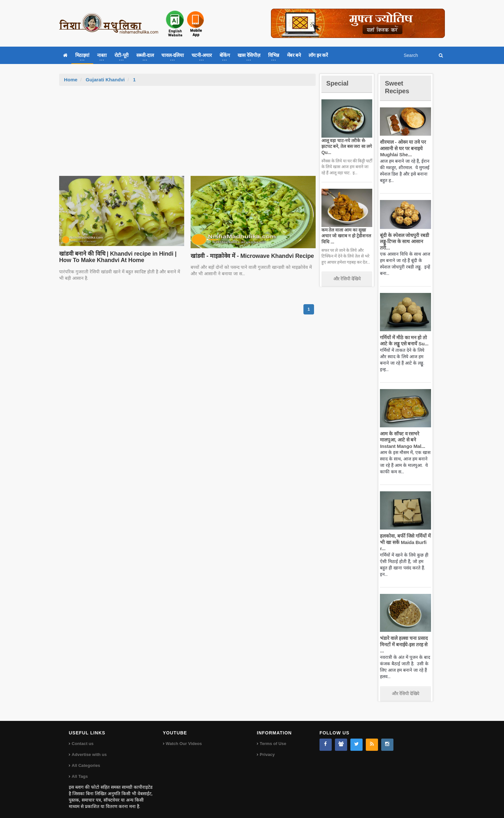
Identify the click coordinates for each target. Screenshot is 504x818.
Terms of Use (273, 737)
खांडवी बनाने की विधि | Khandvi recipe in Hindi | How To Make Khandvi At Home (116, 257)
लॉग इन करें (318, 55)
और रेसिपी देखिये (347, 279)
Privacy (267, 748)
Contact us (82, 737)
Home (71, 80)
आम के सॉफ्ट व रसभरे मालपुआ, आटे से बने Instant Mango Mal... (402, 440)
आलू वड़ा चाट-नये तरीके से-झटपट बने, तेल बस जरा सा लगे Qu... (346, 146)
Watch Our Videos (184, 737)
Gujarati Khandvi (105, 80)
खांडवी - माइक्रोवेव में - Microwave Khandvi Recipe (251, 256)
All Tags (80, 770)
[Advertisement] (187, 134)
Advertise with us (89, 748)
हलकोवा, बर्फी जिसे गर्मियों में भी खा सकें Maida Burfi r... (405, 542)
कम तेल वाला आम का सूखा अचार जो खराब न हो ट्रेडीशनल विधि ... (345, 236)
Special (338, 83)
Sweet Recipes (398, 87)
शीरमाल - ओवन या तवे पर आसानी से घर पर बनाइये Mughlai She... (402, 148)
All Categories (86, 759)
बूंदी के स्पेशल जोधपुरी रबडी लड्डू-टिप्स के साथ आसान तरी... (404, 241)
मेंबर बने (294, 55)
